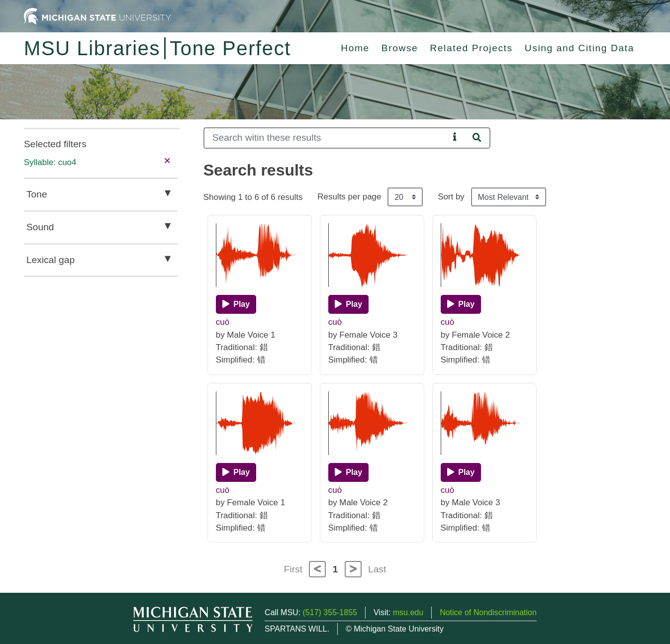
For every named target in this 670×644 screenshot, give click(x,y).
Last (377, 569)
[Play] (236, 304)
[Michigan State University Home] (97, 16)
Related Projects (471, 48)
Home (355, 48)
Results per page (349, 197)
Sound (40, 227)
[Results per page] (405, 197)
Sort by (451, 197)
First (293, 569)
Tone (37, 194)
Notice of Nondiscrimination (488, 612)
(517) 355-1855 (330, 612)
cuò (223, 322)
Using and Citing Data (579, 48)
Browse (400, 48)
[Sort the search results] (509, 197)
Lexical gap (50, 260)
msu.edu (408, 612)
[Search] (327, 138)
